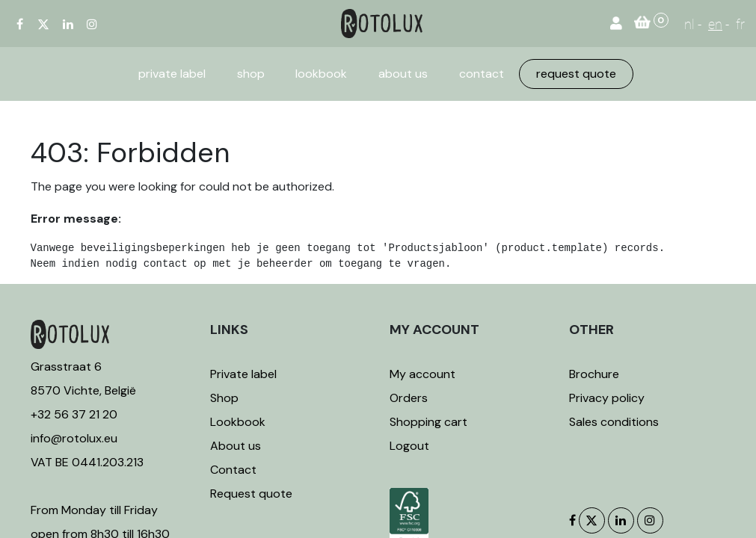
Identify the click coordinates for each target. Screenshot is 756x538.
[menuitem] (172, 74)
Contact (233, 470)
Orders (409, 398)
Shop (224, 398)
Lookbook (238, 422)
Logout (409, 446)
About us (236, 446)
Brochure (594, 374)
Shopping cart (428, 422)
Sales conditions (614, 422)
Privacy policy (607, 398)
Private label (245, 374)
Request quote (251, 494)
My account (422, 374)
